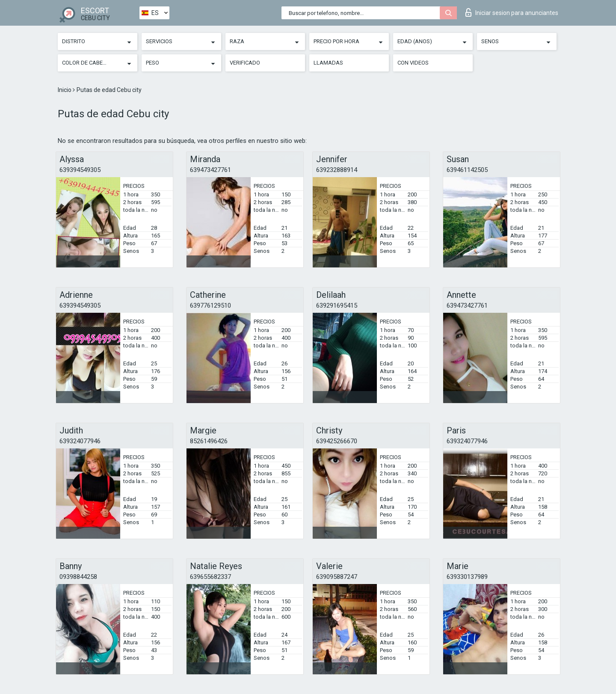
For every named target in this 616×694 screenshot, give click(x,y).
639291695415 (337, 305)
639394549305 (80, 170)
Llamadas (328, 63)
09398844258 (78, 577)
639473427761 (210, 170)
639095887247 (337, 577)
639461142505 (467, 170)
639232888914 (337, 170)
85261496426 (209, 441)
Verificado (245, 63)
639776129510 (210, 305)
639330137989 (467, 577)
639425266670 (337, 441)
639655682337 (210, 577)
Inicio (65, 90)
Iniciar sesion (512, 12)
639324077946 (80, 441)
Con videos (413, 63)
